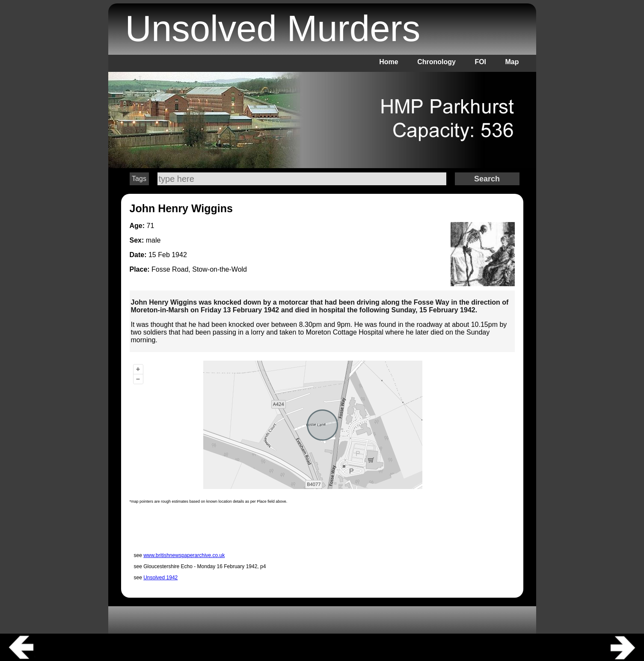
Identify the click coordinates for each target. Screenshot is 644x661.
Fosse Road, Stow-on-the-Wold (199, 269)
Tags (139, 179)
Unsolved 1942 (160, 578)
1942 (179, 255)
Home (389, 62)
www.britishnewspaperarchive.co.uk (184, 555)
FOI (480, 62)
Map (512, 62)
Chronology (436, 62)
